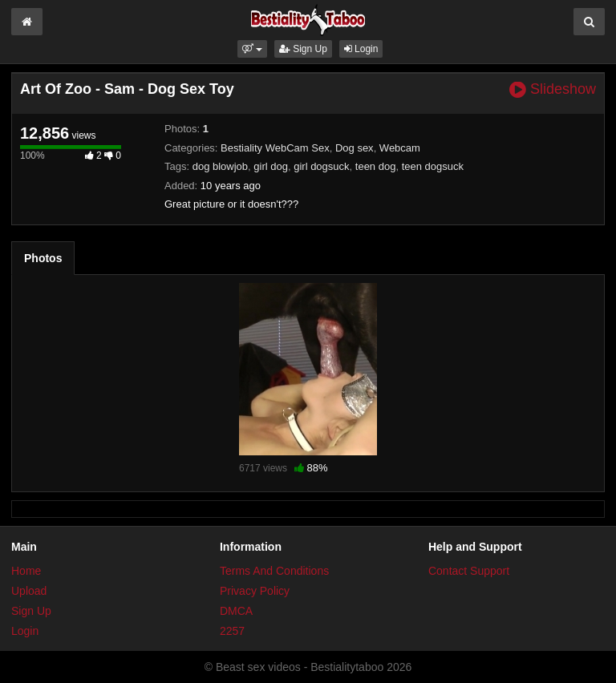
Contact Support (469, 571)
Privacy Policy (255, 591)
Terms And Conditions (274, 571)
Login (361, 49)
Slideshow (553, 89)
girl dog (271, 166)
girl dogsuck (321, 166)
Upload (29, 591)
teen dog (376, 166)
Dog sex (355, 148)
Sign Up (303, 49)
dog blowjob (220, 166)
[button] (252, 49)
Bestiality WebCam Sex (275, 148)
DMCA (236, 611)
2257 (232, 631)
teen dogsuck (433, 166)
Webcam (400, 148)
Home (26, 571)
